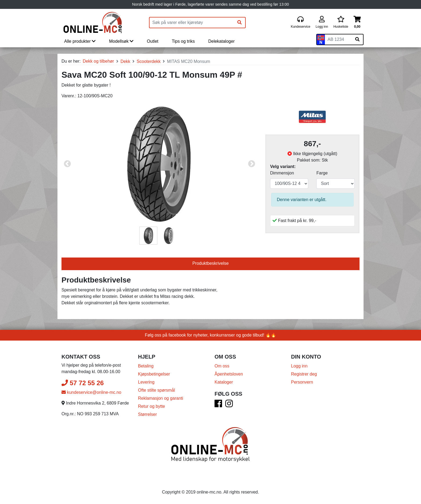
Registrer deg (304, 374)
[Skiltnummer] (338, 40)
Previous (67, 164)
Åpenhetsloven (229, 374)
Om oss (222, 366)
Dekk (125, 61)
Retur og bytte (152, 406)
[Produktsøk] (192, 23)
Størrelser (147, 414)
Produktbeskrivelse (210, 263)
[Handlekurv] (357, 22)
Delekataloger (221, 41)
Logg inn (299, 366)
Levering (146, 382)
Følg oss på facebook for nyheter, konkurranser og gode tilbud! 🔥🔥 (211, 335)
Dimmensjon (282, 173)
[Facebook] (218, 405)
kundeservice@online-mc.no (91, 392)
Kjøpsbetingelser (154, 374)
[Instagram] (229, 405)
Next (252, 164)
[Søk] (239, 23)
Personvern (302, 382)
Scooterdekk (149, 61)
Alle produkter (80, 41)
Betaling (146, 366)
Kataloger (224, 382)
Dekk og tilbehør (98, 61)
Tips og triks (183, 41)
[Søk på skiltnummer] (357, 40)
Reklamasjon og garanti (161, 398)
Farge (322, 173)
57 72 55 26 (83, 383)
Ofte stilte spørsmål (157, 390)
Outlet (153, 41)
